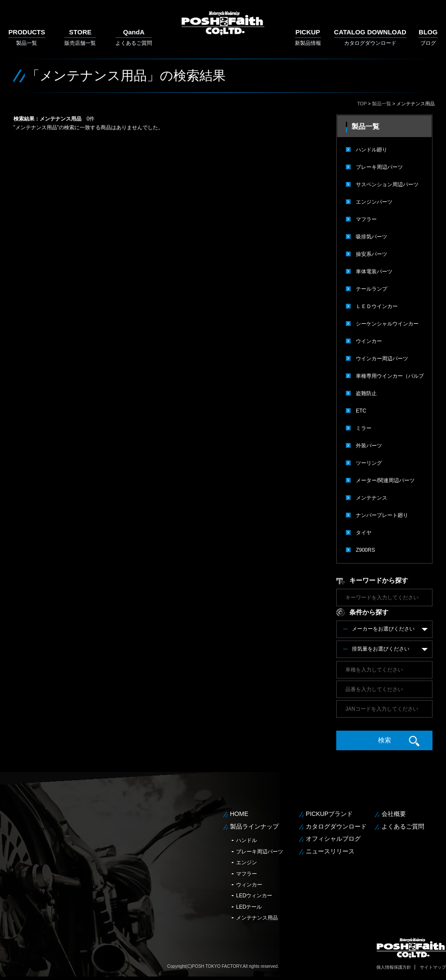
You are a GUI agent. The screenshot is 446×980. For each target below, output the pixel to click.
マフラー (366, 219)
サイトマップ (433, 967)
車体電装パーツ (374, 272)
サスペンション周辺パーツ (387, 185)
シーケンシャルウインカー (387, 324)
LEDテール (249, 907)
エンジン (247, 863)
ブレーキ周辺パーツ (379, 167)
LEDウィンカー (254, 896)
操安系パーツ (372, 254)
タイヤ (364, 533)
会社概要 (394, 814)
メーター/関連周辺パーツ (385, 480)
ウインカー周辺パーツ (382, 359)
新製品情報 (308, 37)
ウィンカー (249, 885)
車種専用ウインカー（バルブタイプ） (390, 379)
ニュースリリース (330, 851)
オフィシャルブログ (333, 839)
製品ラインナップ (254, 826)
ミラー (364, 428)
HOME (239, 814)
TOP (362, 104)
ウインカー (369, 341)
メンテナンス (372, 498)
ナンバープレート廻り (382, 515)
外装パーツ (369, 446)
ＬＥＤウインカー (377, 306)
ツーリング (369, 463)
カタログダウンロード (370, 37)
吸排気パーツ (372, 237)
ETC (361, 411)
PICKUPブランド (329, 814)
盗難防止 (366, 393)
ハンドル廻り (372, 150)
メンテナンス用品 (257, 918)
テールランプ (372, 289)
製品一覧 (27, 37)
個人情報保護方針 (394, 967)
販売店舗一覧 (80, 37)
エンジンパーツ (374, 202)
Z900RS (365, 550)
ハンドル (247, 840)
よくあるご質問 (134, 37)
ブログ (428, 37)
